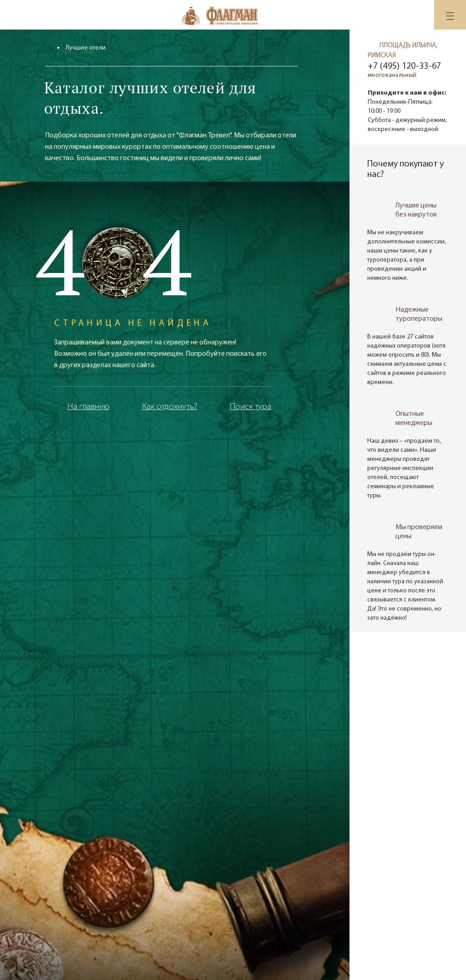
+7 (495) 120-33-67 (404, 66)
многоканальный (392, 75)
